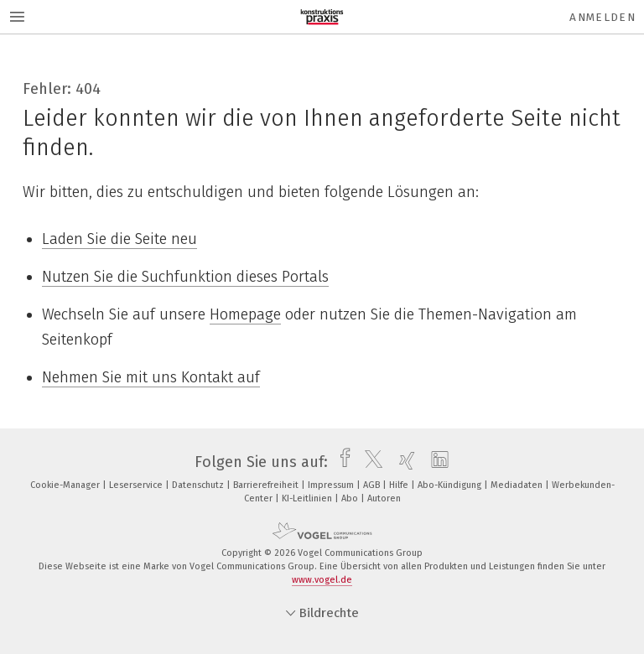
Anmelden (602, 17)
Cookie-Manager (66, 485)
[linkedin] (436, 462)
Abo (351, 498)
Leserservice (137, 485)
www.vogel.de (322, 580)
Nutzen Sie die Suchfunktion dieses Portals (185, 277)
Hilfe (400, 485)
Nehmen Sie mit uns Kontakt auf (151, 377)
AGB (373, 485)
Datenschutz (199, 485)
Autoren (384, 498)
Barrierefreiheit (267, 485)
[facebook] (341, 462)
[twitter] (369, 462)
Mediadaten (518, 485)
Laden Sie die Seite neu (119, 239)
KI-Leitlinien (308, 498)
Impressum (332, 485)
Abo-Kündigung (451, 485)
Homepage (245, 314)
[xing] (403, 462)
